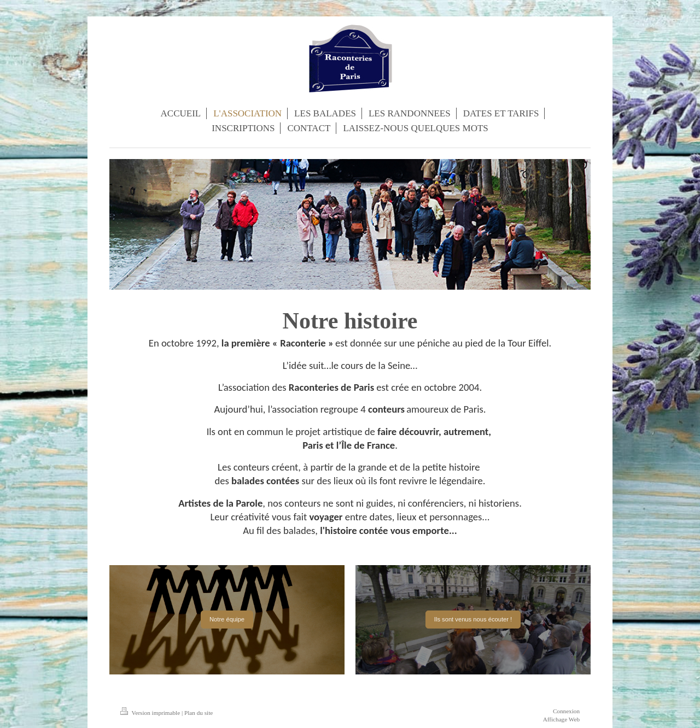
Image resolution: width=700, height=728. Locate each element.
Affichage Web (561, 719)
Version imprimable (151, 713)
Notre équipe (227, 619)
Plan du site (199, 713)
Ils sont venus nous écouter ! (473, 619)
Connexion (566, 711)
